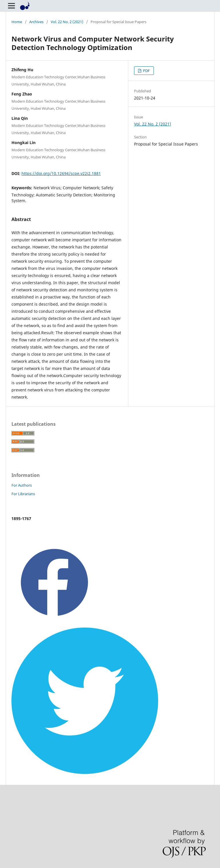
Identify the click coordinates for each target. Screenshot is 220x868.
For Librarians (23, 494)
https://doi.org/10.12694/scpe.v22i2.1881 (61, 173)
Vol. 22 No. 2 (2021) (67, 22)
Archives (36, 22)
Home (17, 22)
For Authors (22, 485)
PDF (146, 71)
